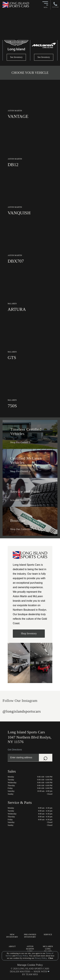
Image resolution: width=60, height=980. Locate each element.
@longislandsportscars (22, 711)
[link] (30, 104)
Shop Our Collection (21, 529)
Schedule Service (19, 500)
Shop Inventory (29, 633)
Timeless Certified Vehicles (26, 432)
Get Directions (15, 750)
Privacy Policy (22, 956)
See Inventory (16, 57)
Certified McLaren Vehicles (26, 460)
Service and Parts (25, 492)
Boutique (18, 520)
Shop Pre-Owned (19, 442)
